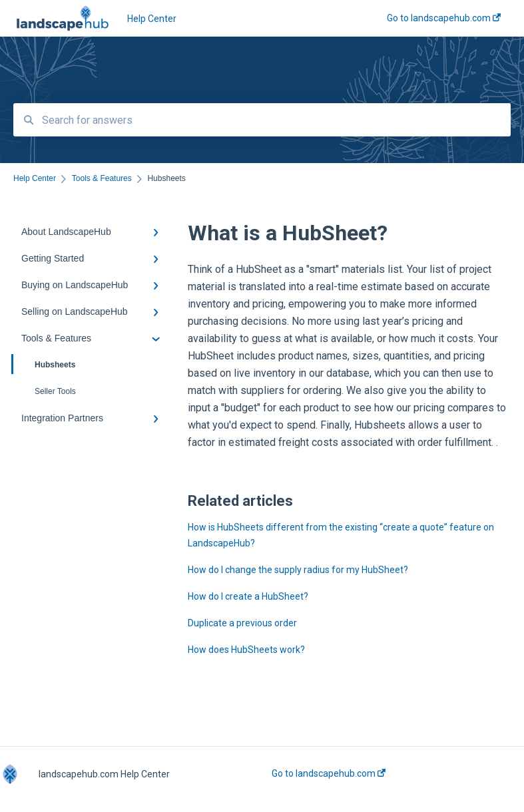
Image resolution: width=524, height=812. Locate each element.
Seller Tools (55, 391)
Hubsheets (44, 364)
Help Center (152, 19)
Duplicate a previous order (242, 623)
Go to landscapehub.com (329, 773)
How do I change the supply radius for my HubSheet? (298, 570)
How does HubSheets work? (246, 650)
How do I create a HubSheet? (248, 596)
